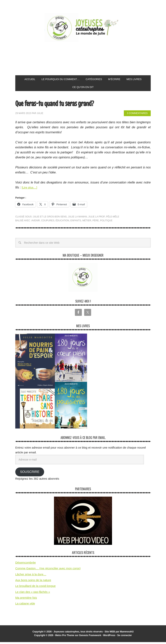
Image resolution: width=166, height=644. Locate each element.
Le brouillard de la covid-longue (35, 588)
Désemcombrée (26, 564)
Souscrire (30, 474)
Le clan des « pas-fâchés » (33, 594)
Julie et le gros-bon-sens (50, 219)
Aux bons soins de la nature (33, 582)
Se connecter (124, 637)
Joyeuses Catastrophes (83, 28)
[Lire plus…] (30, 189)
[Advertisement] (86, 59)
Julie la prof (96, 219)
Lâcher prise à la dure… (31, 576)
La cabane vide (25, 605)
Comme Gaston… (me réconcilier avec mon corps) (48, 570)
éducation (62, 222)
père (96, 222)
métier (87, 222)
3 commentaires (137, 115)
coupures (48, 222)
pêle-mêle (113, 219)
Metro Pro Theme (65, 637)
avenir (36, 222)
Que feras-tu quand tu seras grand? (64, 105)
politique (106, 222)
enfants (76, 222)
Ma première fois (26, 600)
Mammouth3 (127, 634)
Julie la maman (78, 219)
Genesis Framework (90, 637)
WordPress (109, 637)
